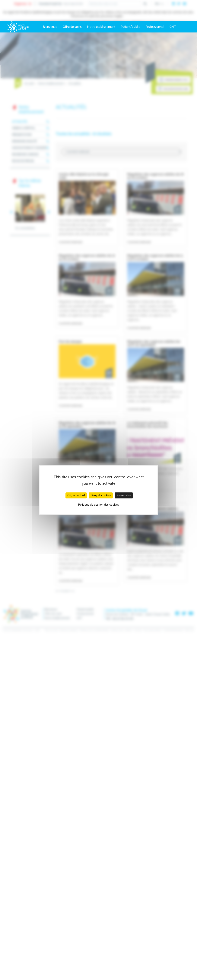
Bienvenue (50, 27)
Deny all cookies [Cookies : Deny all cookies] (101, 495)
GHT (173, 27)
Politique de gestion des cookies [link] (98, 505)
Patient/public (130, 27)
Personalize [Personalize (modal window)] (124, 495)
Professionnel (155, 27)
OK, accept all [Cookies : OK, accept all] (76, 495)
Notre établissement (101, 27)
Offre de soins (72, 27)
